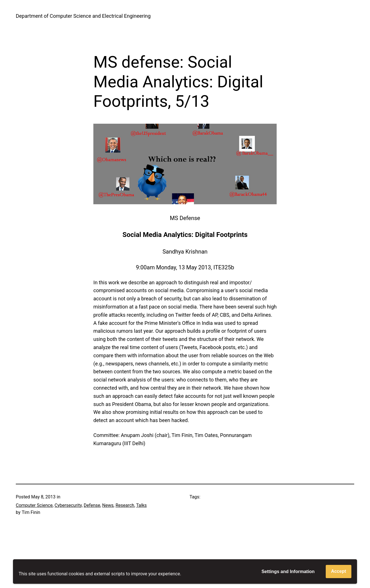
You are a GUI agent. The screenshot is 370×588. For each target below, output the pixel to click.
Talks (142, 505)
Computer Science (34, 505)
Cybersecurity (68, 505)
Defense (92, 505)
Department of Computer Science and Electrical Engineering (83, 16)
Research (125, 505)
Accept (339, 571)
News (108, 505)
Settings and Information (288, 572)
